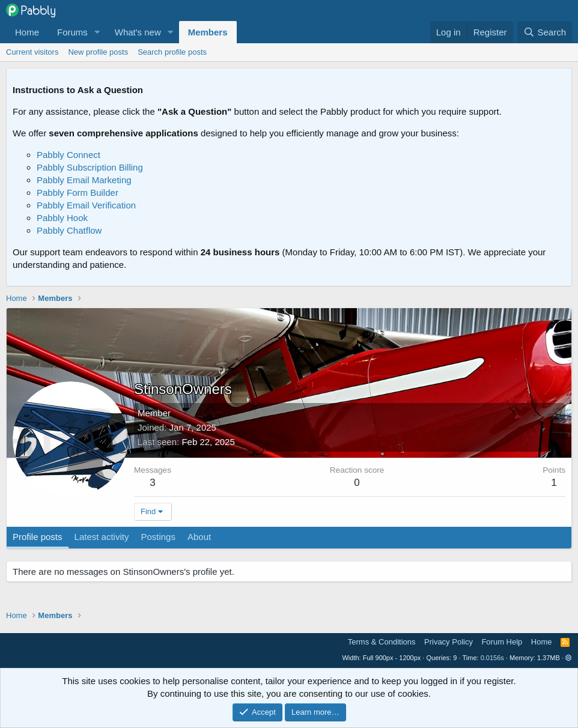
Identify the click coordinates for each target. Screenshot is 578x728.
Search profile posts (172, 52)
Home (27, 32)
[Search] (545, 32)
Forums (72, 32)
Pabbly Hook (62, 218)
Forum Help (502, 642)
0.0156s (492, 658)
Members (208, 32)
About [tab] (199, 537)
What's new (138, 32)
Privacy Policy (449, 642)
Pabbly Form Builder (78, 193)
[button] (97, 32)
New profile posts (98, 52)
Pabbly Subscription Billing (90, 167)
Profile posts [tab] (38, 537)
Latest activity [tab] (102, 537)
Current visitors (32, 52)
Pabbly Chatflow (69, 230)
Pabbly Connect (68, 155)
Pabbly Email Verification (86, 205)
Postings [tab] (158, 537)
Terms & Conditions (382, 642)
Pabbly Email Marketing (84, 180)
